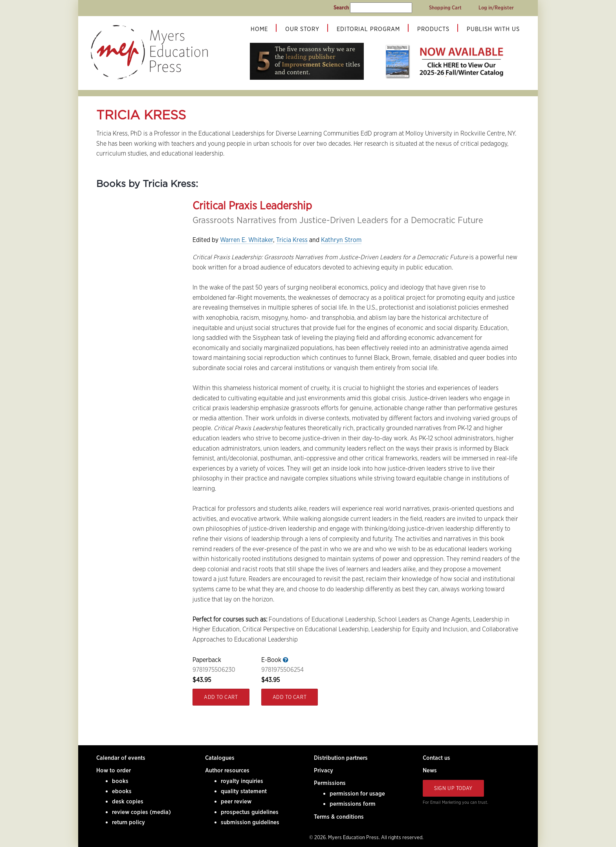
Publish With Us (493, 29)
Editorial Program (368, 29)
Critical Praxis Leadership (252, 205)
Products (433, 29)
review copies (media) (141, 812)
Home (259, 29)
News (430, 770)
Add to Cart (221, 697)
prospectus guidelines (250, 812)
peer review (236, 801)
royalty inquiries (242, 781)
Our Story (302, 29)
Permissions (330, 783)
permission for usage (357, 794)
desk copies (128, 801)
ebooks (122, 791)
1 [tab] (446, 77)
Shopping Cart (445, 8)
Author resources (227, 770)
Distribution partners (341, 758)
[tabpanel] (446, 61)
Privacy (324, 770)
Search (341, 8)
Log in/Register (496, 8)
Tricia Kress (292, 240)
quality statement (244, 791)
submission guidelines (250, 822)
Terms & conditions (339, 817)
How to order (114, 770)
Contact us (436, 758)
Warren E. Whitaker (247, 240)
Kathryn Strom (341, 240)
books (120, 781)
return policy (128, 822)
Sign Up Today (453, 788)
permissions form (353, 804)
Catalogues (220, 758)
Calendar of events (121, 758)
